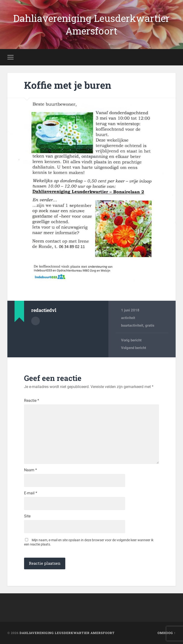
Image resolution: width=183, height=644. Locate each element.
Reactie (32, 401)
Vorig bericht (131, 340)
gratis (150, 325)
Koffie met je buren (68, 85)
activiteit (128, 318)
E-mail (31, 493)
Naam (30, 470)
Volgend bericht (134, 348)
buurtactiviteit (132, 325)
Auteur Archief (36, 321)
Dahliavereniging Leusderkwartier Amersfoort (91, 25)
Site (27, 516)
